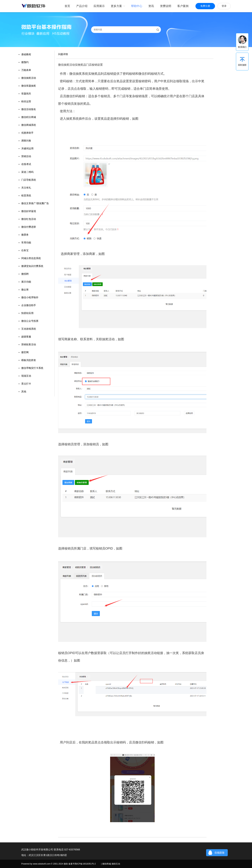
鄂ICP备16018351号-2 (85, 864)
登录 (224, 6)
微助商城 (106, 864)
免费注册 (205, 6)
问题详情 (63, 54)
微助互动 (116, 864)
